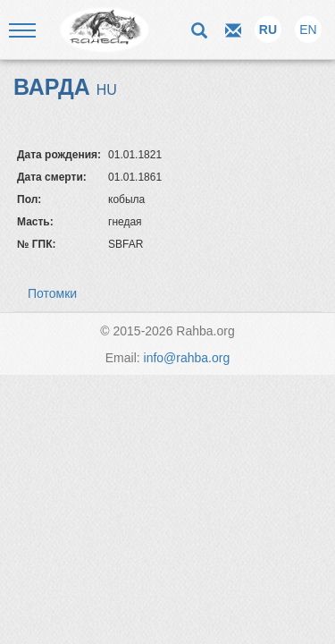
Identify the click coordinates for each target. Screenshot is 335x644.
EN (308, 30)
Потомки (52, 293)
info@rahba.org (187, 358)
